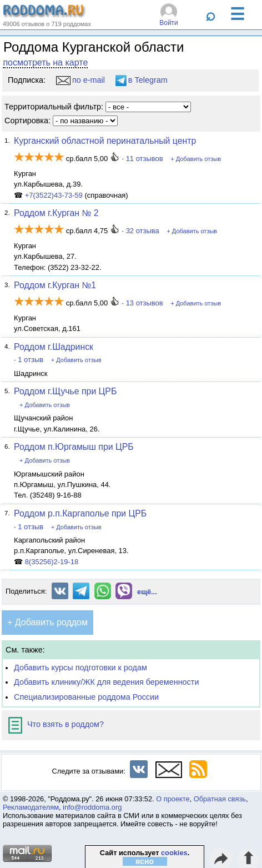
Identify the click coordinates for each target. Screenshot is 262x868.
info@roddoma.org (92, 807)
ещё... (147, 592)
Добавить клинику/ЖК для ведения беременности (106, 682)
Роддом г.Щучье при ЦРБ (65, 391)
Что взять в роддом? (56, 724)
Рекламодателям (31, 807)
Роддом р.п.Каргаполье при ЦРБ (80, 513)
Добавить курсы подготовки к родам (80, 668)
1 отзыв (31, 360)
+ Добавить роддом (47, 622)
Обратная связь (220, 799)
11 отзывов (145, 159)
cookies (174, 853)
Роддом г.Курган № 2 (56, 213)
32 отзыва (143, 231)
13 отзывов (145, 303)
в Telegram (142, 80)
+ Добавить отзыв (196, 159)
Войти (169, 23)
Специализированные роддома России (86, 697)
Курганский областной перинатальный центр (105, 141)
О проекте (173, 799)
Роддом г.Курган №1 (55, 285)
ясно (145, 861)
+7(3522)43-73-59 (54, 195)
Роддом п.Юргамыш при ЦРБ (74, 447)
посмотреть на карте (45, 62)
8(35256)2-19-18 (52, 562)
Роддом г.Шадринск (54, 347)
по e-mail (80, 80)
